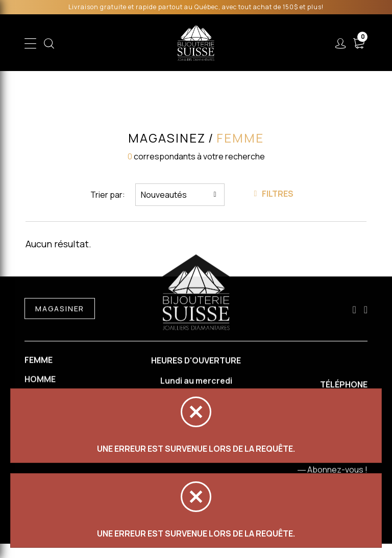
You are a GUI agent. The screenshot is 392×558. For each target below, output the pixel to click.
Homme (40, 381)
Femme (39, 361)
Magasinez (167, 138)
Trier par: (108, 195)
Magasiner (60, 310)
